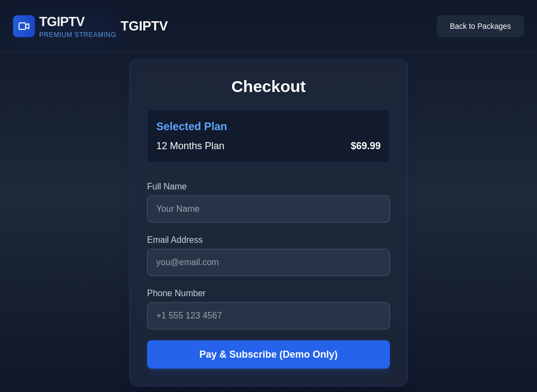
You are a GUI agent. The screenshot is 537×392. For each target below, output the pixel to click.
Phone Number (176, 293)
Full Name (167, 186)
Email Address (175, 240)
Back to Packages (480, 26)
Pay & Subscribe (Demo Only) (268, 354)
